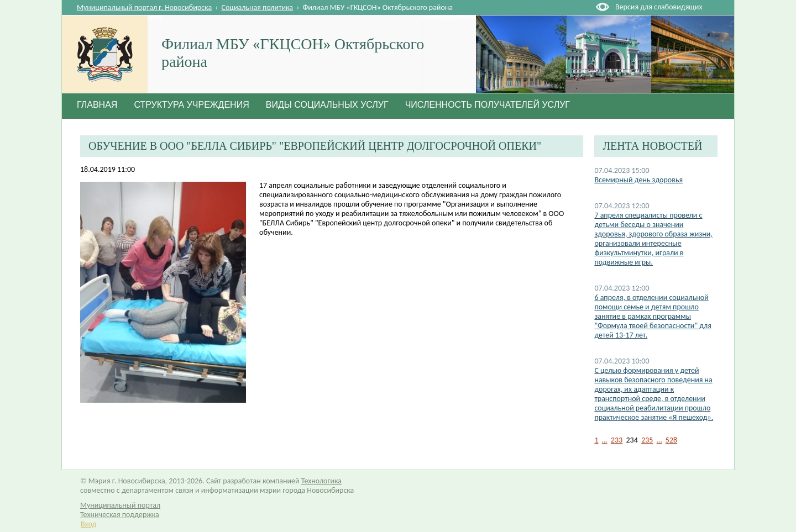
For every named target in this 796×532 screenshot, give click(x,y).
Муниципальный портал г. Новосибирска (144, 7)
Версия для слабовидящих (659, 7)
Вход (88, 524)
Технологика (321, 481)
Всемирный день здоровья (638, 180)
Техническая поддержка (120, 515)
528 (671, 440)
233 (617, 440)
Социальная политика (258, 7)
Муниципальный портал (120, 505)
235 (647, 440)
